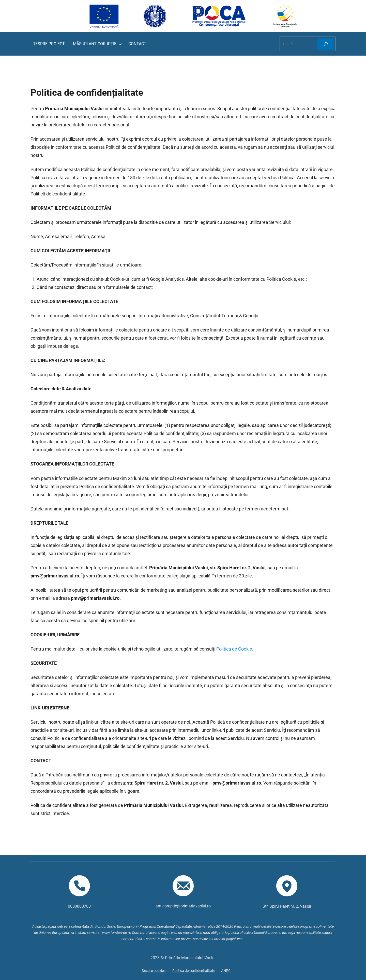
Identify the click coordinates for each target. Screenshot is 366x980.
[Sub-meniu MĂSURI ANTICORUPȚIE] (120, 44)
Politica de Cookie (234, 649)
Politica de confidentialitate (193, 971)
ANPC (226, 971)
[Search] (326, 44)
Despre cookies (154, 971)
